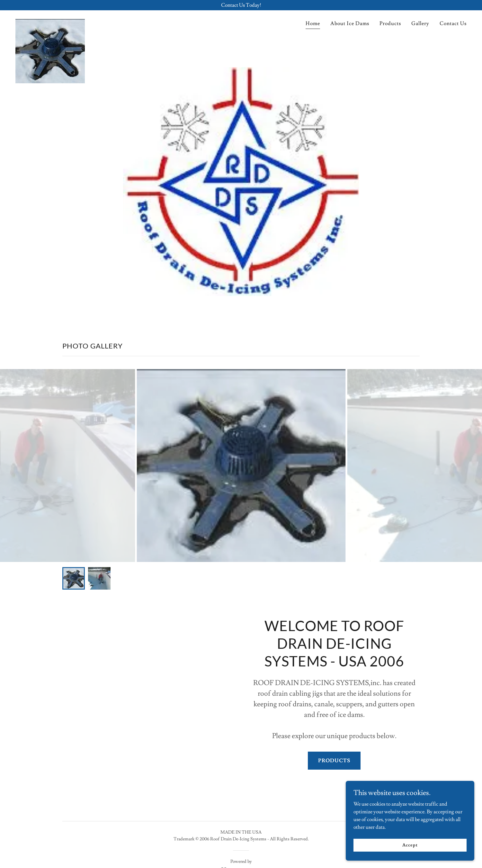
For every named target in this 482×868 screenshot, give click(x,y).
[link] (50, 22)
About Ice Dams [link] (350, 23)
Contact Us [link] (453, 23)
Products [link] (390, 23)
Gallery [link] (420, 23)
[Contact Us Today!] (241, 5)
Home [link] (313, 23)
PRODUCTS (334, 761)
